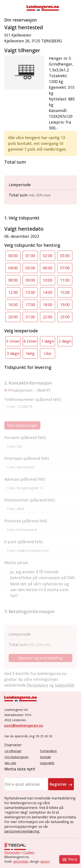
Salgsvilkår (47, 763)
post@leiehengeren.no (24, 725)
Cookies (29, 852)
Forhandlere (48, 751)
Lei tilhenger (13, 751)
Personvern (12, 852)
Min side (10, 763)
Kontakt (45, 757)
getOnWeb (21, 861)
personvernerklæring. (22, 831)
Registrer (61, 784)
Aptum (45, 861)
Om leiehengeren (17, 757)
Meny (70, 860)
